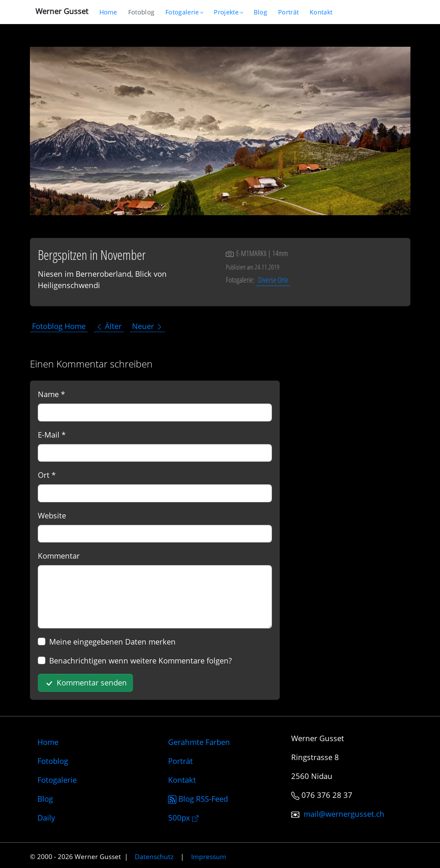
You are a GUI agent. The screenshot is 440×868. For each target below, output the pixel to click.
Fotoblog (53, 761)
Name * (51, 394)
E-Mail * (52, 435)
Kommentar (59, 556)
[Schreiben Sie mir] (321, 12)
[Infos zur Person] (288, 12)
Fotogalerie (184, 12)
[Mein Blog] (260, 12)
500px (183, 817)
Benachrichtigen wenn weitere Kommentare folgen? (140, 660)
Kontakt (182, 780)
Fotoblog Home (59, 326)
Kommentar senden (85, 683)
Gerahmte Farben (199, 742)
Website (52, 515)
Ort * (47, 475)
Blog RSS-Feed (198, 799)
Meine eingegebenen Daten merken (112, 641)
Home (48, 742)
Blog (45, 799)
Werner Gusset (62, 11)
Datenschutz (154, 856)
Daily (46, 817)
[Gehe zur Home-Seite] (108, 12)
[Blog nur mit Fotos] (141, 12)
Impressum (209, 856)
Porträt (180, 761)
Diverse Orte (273, 279)
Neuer (147, 326)
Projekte (228, 12)
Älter (109, 326)
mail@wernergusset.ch (344, 814)
